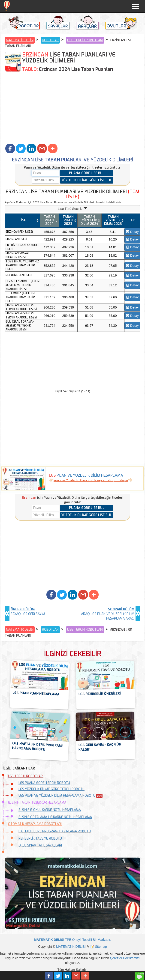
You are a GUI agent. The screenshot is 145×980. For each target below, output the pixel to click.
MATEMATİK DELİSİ (20, 40)
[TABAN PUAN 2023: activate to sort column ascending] (68, 221)
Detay (132, 232)
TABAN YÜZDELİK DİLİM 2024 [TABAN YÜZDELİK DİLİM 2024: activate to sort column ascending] (89, 220)
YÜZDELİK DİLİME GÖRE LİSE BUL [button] (87, 180)
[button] (10, 148)
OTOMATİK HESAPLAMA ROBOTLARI (35, 824)
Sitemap (101, 947)
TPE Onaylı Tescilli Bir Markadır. (72, 940)
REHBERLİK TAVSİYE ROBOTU (40, 839)
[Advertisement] (72, 108)
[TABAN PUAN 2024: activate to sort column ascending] (49, 221)
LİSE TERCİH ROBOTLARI (85, 40)
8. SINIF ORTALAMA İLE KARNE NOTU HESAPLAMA (55, 817)
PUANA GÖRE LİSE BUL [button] (87, 173)
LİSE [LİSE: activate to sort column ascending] (23, 220)
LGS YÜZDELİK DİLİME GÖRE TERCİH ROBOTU (51, 789)
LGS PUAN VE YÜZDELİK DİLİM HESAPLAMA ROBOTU (60, 796)
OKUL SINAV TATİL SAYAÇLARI (40, 845)
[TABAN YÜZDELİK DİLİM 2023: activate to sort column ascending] (113, 221)
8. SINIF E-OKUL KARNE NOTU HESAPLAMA (50, 810)
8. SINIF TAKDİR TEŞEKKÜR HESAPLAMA (37, 803)
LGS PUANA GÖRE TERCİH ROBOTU (44, 783)
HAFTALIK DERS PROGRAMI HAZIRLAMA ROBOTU (55, 831)
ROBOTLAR (50, 40)
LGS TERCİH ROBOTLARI (26, 776)
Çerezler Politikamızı (125, 958)
